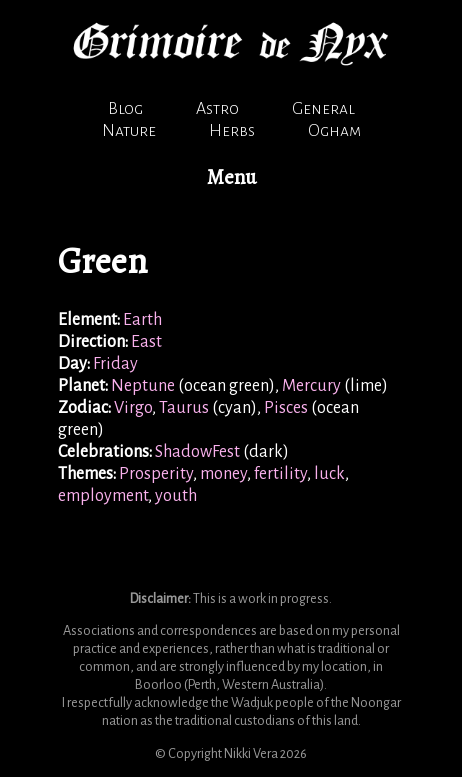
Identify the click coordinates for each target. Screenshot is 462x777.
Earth (142, 320)
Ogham (334, 131)
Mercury (311, 386)
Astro (217, 109)
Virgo (133, 408)
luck (329, 474)
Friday (115, 364)
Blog (125, 109)
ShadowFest (197, 452)
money (223, 474)
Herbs (232, 131)
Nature (129, 131)
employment (103, 496)
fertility (280, 474)
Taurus (184, 408)
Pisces (286, 408)
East (146, 342)
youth (176, 496)
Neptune (143, 386)
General (323, 109)
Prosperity (156, 474)
